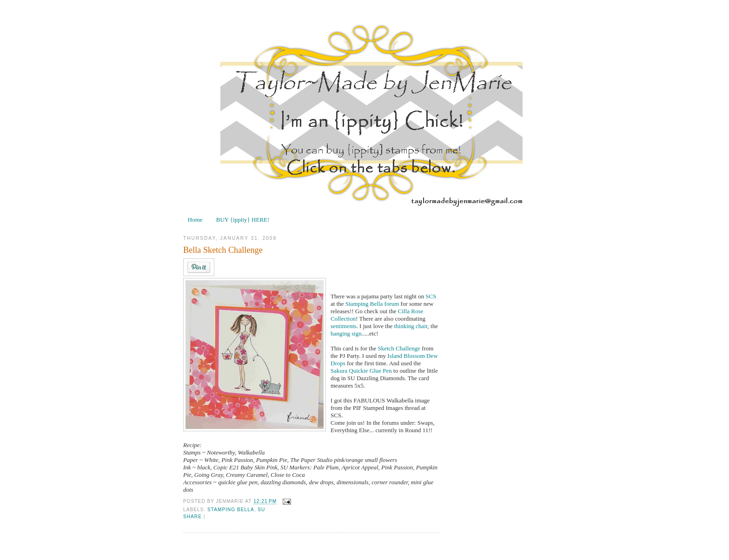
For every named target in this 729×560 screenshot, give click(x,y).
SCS (431, 296)
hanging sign (346, 333)
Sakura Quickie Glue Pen (362, 371)
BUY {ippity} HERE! (243, 220)
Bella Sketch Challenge (223, 250)
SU (261, 510)
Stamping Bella (364, 304)
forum (393, 304)
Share (192, 517)
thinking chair (411, 326)
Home (195, 220)
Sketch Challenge (400, 348)
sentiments (344, 326)
